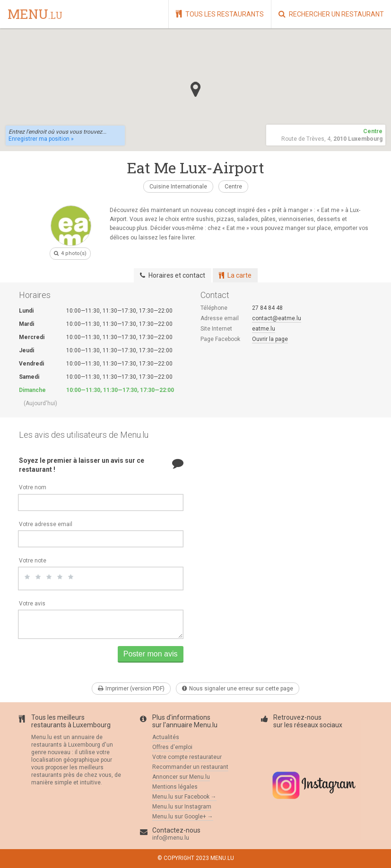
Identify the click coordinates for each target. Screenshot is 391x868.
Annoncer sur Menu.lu (181, 777)
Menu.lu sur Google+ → (183, 817)
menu (35, 15)
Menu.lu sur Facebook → (184, 797)
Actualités (166, 737)
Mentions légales (175, 787)
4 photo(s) (70, 253)
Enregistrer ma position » (41, 139)
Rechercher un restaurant (331, 14)
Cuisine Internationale (178, 187)
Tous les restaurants (220, 14)
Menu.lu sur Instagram (182, 807)
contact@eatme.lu (277, 318)
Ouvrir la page (270, 339)
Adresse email (220, 318)
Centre (233, 187)
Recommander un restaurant (190, 767)
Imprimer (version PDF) (131, 689)
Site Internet (216, 329)
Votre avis (32, 604)
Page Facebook (220, 339)
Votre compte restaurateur (187, 757)
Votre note (33, 561)
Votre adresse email (46, 524)
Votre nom (33, 487)
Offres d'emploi (172, 747)
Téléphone (214, 308)
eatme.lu (264, 329)
